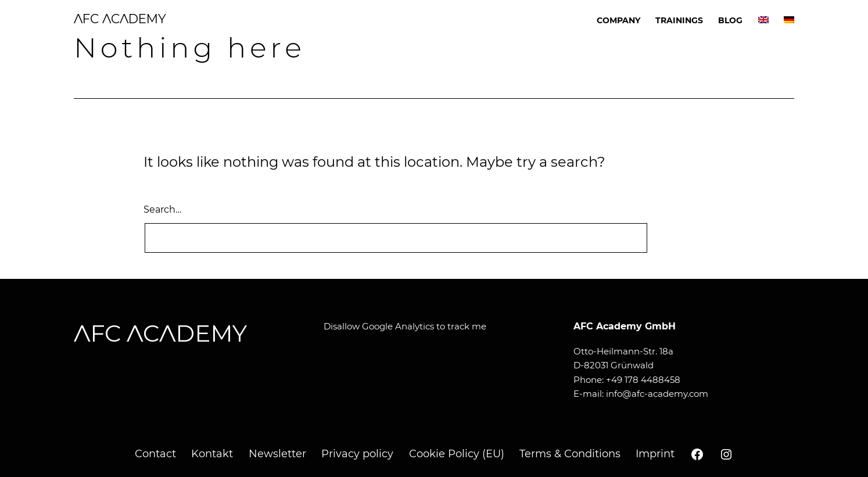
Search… (162, 209)
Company (618, 20)
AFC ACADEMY (120, 19)
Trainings (679, 20)
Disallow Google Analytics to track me (405, 326)
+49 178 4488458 (643, 380)
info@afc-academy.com (657, 394)
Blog (730, 20)
